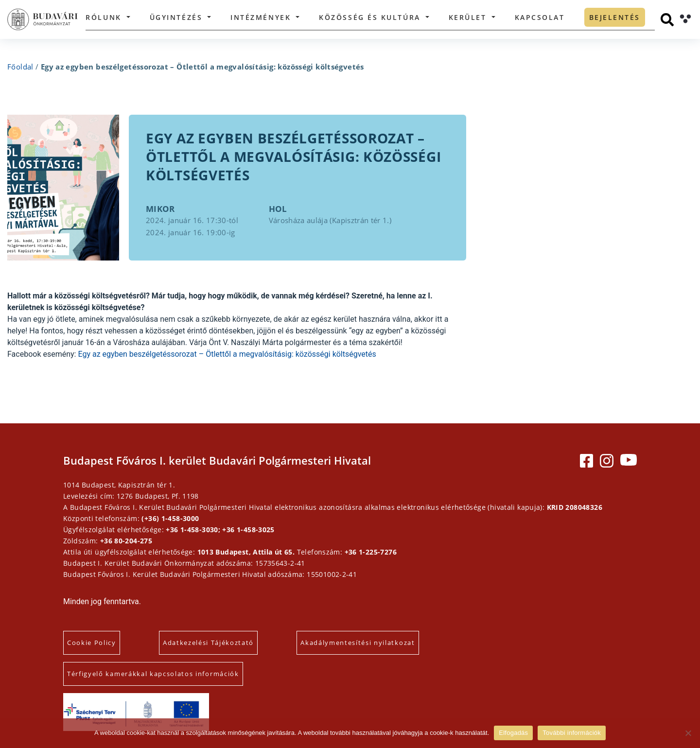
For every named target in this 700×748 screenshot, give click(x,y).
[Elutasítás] (688, 733)
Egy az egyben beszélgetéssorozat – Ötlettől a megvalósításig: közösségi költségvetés (227, 354)
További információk (572, 733)
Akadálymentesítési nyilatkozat (358, 643)
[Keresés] (667, 20)
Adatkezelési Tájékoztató (208, 643)
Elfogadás (513, 733)
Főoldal (20, 67)
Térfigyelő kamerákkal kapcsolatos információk (153, 674)
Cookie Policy (92, 643)
